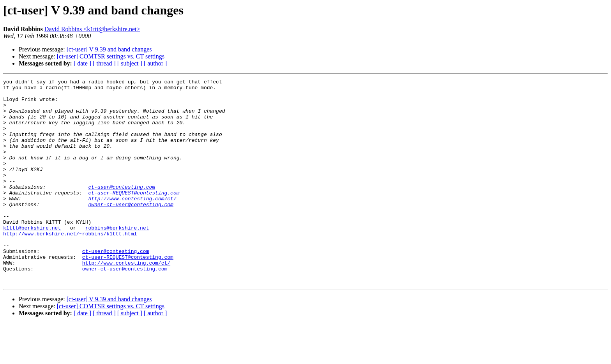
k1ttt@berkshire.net (32, 258)
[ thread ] (104, 63)
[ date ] (82, 63)
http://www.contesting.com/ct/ (132, 223)
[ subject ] (130, 63)
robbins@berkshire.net (117, 258)
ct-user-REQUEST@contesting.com (134, 216)
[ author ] (155, 63)
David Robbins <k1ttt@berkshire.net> (92, 29)
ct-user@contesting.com (122, 209)
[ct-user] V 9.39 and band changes (109, 49)
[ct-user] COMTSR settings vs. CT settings (111, 56)
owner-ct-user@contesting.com (131, 230)
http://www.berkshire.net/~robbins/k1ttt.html (70, 265)
